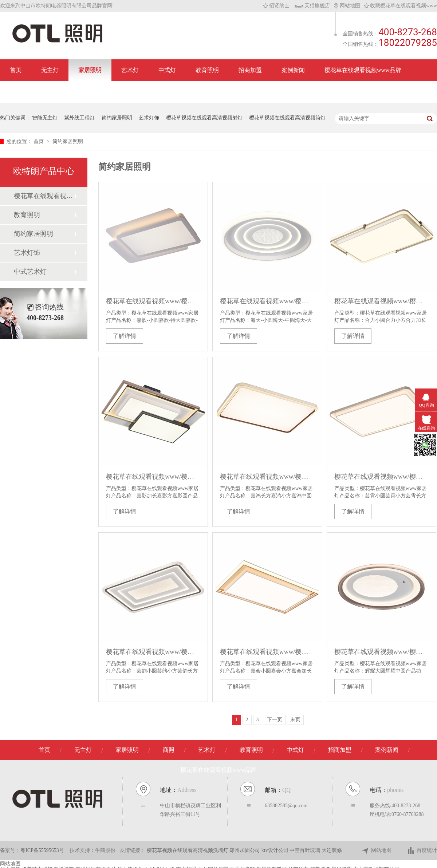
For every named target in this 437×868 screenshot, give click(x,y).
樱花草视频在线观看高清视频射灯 (204, 118)
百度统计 (422, 851)
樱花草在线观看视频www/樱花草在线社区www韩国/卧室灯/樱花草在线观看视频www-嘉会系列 (267, 652)
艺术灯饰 (149, 118)
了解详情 (125, 336)
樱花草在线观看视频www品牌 (363, 70)
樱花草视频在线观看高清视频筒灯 (287, 118)
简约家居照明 (117, 118)
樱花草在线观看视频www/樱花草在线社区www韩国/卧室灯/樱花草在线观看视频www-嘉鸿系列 (267, 477)
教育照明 (207, 70)
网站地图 (347, 6)
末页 (295, 720)
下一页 (275, 720)
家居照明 (90, 70)
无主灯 (50, 70)
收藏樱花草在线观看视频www (400, 6)
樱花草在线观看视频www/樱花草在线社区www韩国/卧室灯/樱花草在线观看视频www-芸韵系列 (153, 652)
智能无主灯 (45, 118)
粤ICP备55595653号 (42, 850)
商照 (169, 750)
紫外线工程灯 (79, 118)
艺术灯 (130, 70)
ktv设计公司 (275, 850)
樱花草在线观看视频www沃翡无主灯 (43, 196)
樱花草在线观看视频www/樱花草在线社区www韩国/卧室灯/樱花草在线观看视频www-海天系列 (267, 301)
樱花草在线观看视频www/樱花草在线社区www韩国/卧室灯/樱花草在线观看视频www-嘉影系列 (153, 477)
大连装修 (332, 850)
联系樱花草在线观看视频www (48, 92)
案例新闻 (293, 70)
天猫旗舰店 (312, 6)
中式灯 (167, 70)
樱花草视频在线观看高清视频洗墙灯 (188, 850)
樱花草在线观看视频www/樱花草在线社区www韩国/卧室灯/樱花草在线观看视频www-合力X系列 (381, 301)
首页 (16, 70)
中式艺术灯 (30, 272)
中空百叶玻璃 (306, 850)
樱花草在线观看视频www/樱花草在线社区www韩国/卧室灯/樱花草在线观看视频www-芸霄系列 (381, 477)
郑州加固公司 (245, 850)
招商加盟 (250, 70)
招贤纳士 (276, 6)
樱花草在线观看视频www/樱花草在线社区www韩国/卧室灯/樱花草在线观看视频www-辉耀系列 (381, 652)
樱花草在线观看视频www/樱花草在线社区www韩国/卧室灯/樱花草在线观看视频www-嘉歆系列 (153, 301)
